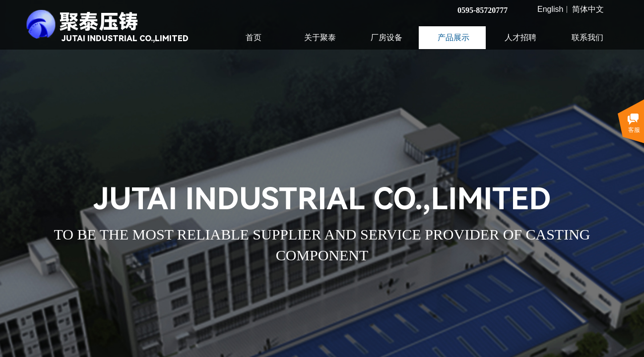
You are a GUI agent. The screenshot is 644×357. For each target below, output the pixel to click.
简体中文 (588, 9)
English (550, 9)
